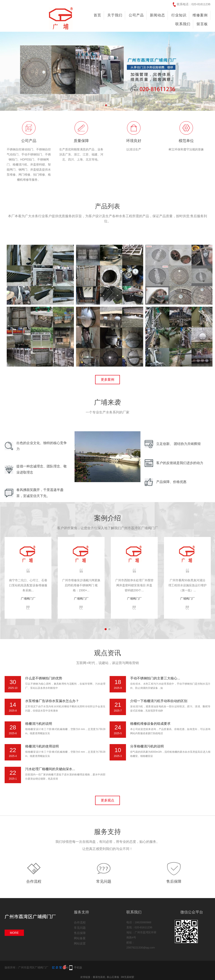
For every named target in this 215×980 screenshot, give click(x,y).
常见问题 (104, 881)
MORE (14, 933)
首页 (97, 15)
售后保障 (174, 881)
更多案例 (107, 380)
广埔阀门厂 (28, 599)
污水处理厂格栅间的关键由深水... (50, 769)
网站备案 (80, 938)
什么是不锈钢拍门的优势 (44, 678)
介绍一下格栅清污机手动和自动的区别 (159, 701)
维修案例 (200, 15)
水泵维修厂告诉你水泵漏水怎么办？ (52, 701)
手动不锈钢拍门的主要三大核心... (155, 678)
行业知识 (179, 15)
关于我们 (115, 15)
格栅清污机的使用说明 (42, 746)
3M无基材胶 (128, 977)
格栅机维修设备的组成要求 (150, 724)
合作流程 (34, 881)
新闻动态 (157, 15)
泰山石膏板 (113, 977)
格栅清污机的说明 (39, 724)
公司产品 (136, 15)
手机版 (78, 968)
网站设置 (80, 943)
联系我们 (183, 24)
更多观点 (107, 800)
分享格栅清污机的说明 (147, 746)
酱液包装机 (99, 977)
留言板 (202, 24)
